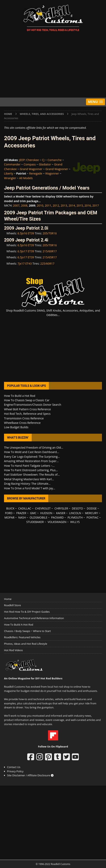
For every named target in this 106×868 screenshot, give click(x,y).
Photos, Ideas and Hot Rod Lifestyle (26, 644)
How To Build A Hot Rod (19, 625)
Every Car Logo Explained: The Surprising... (32, 457)
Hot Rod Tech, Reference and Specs (27, 414)
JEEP (22, 160)
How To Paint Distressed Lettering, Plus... (31, 470)
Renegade (36, 173)
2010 (40, 205)
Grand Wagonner (31, 169)
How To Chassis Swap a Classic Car (27, 400)
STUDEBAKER (35, 522)
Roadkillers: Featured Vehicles (22, 637)
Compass (30, 164)
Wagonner (52, 173)
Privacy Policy (15, 771)
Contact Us (14, 767)
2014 (72, 205)
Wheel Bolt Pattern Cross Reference (27, 409)
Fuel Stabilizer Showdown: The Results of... (32, 475)
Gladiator (45, 164)
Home (8, 599)
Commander (12, 164)
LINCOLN (75, 513)
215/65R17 (50, 257)
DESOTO (77, 508)
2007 (16, 205)
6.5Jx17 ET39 (26, 251)
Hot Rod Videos (13, 650)
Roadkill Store (12, 605)
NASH (22, 517)
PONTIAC (93, 517)
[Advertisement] (53, 65)
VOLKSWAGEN (57, 522)
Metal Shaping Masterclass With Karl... (29, 479)
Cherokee (33, 160)
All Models (26, 178)
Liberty (9, 173)
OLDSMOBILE (39, 517)
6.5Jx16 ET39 (26, 233)
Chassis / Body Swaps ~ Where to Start (27, 631)
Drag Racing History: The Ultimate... (27, 484)
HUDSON (46, 513)
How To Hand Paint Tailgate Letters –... (29, 466)
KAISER (61, 513)
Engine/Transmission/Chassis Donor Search (33, 405)
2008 (24, 205)
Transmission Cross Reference (24, 418)
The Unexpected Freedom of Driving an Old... (34, 448)
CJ (43, 160)
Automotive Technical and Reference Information (34, 618)
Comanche (55, 160)
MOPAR (9, 517)
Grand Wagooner (57, 169)
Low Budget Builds (16, 427)
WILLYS (75, 522)
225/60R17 (47, 264)
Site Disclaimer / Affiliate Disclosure (30, 775)
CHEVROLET (43, 508)
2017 (96, 205)
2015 (80, 205)
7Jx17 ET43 (25, 264)
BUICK (10, 508)
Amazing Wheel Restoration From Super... (31, 461)
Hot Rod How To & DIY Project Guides (27, 612)
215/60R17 (50, 251)
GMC (33, 513)
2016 (88, 205)
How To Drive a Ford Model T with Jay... (30, 488)
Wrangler (10, 178)
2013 (64, 205)
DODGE (92, 508)
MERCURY (91, 513)
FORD (9, 513)
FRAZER (21, 513)
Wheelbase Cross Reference (22, 423)
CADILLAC (25, 508)
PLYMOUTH (75, 517)
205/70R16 (50, 233)
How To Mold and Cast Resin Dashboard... (31, 452)
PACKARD (57, 517)
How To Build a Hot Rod (20, 396)
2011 (48, 205)
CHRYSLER (61, 508)
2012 (56, 205)
